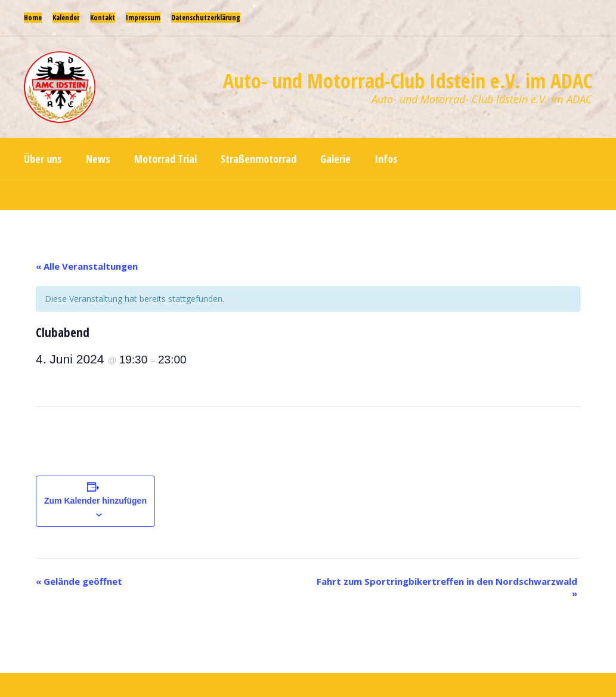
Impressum (143, 18)
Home (33, 18)
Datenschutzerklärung (206, 18)
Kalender (66, 18)
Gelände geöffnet (79, 581)
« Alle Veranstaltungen (87, 266)
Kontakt (103, 18)
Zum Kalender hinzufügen (95, 501)
